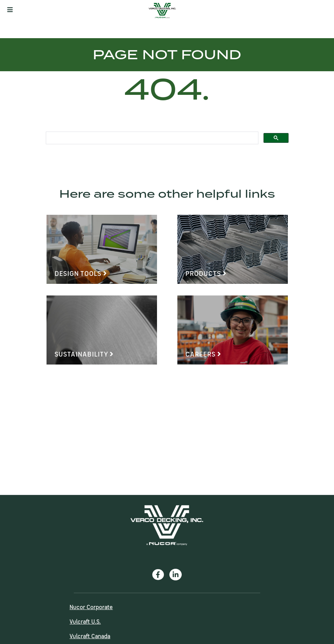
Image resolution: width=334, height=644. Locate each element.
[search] (151, 138)
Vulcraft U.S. (85, 622)
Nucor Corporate (91, 608)
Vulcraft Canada (90, 637)
